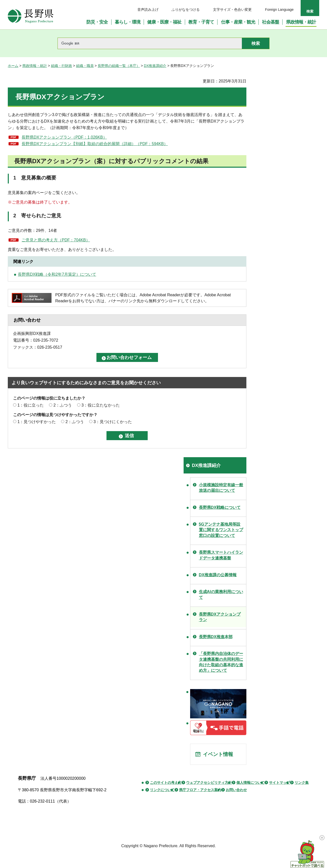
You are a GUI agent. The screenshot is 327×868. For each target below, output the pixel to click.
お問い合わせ (236, 790)
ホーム (13, 66)
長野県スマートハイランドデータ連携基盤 (221, 555)
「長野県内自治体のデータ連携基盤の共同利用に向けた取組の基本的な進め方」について (221, 662)
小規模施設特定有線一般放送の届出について (221, 488)
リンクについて (162, 790)
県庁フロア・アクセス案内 (200, 790)
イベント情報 (218, 754)
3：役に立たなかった (101, 405)
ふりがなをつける (186, 10)
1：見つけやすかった (37, 422)
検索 (310, 11)
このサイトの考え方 (166, 783)
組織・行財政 (62, 66)
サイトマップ (280, 783)
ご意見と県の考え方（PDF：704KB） (56, 240)
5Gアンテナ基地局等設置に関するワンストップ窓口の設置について (221, 530)
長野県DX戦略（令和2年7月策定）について (57, 274)
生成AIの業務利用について (221, 594)
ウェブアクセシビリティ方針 (209, 783)
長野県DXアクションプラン (220, 617)
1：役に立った (31, 405)
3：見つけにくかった (113, 422)
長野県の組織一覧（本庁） (119, 66)
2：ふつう (63, 405)
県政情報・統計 (35, 66)
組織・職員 (85, 66)
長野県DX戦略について (220, 507)
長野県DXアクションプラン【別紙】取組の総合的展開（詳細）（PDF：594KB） (95, 144)
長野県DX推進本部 (216, 637)
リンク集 (302, 783)
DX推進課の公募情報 (218, 575)
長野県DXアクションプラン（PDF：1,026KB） (64, 137)
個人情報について (250, 783)
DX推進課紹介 (155, 66)
